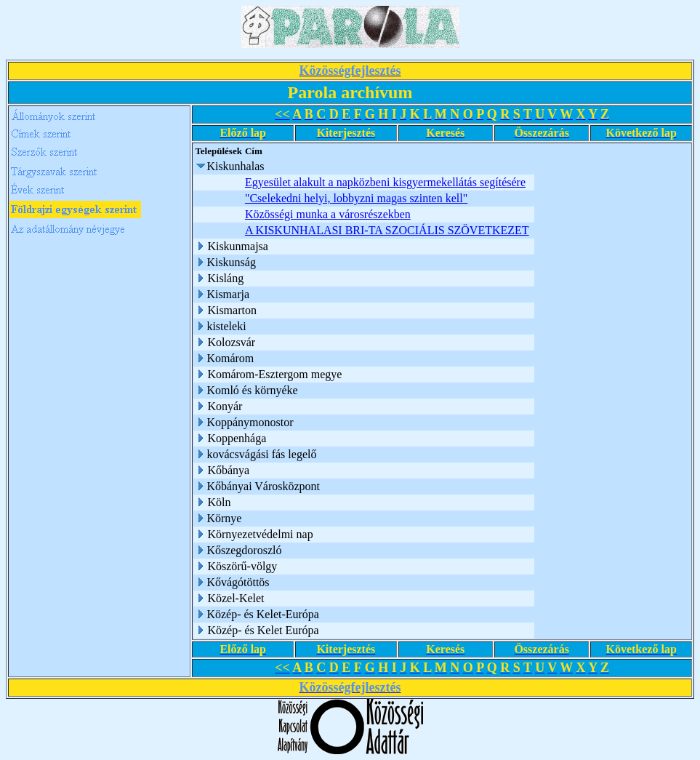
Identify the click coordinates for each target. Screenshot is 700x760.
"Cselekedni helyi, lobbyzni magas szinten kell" (356, 198)
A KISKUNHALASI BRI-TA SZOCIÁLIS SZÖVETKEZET (387, 230)
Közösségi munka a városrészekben (328, 214)
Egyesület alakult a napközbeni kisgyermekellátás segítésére (385, 182)
